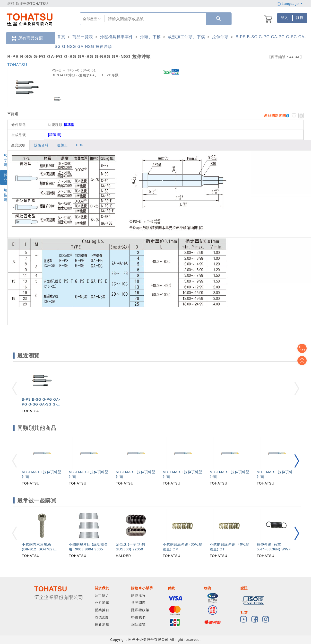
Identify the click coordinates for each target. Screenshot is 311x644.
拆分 (5, 177)
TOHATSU (17, 65)
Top (304, 361)
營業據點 (102, 610)
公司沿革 (102, 603)
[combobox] (155, 19)
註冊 (300, 18)
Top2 (304, 348)
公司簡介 (102, 595)
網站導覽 (138, 625)
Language (290, 4)
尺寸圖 (5, 160)
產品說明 (18, 145)
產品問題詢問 (275, 115)
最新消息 (102, 625)
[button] (297, 461)
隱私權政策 (140, 610)
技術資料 (41, 145)
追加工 (62, 145)
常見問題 (138, 603)
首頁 (61, 37)
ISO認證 (102, 617)
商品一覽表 (83, 37)
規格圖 (5, 195)
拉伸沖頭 (220, 37)
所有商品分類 (27, 38)
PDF (80, 145)
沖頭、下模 (151, 37)
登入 (285, 18)
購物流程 (138, 595)
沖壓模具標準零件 (117, 37)
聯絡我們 (138, 617)
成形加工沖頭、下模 (186, 37)
